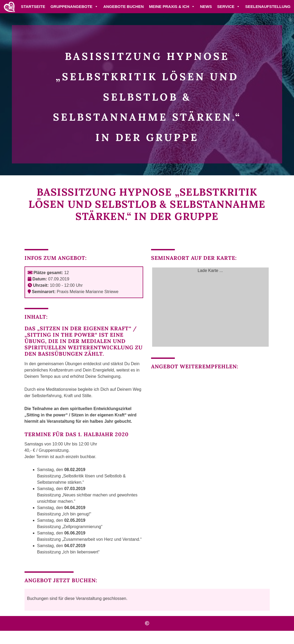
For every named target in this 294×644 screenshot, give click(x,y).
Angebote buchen (124, 6)
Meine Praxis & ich (172, 6)
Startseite (33, 6)
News (206, 6)
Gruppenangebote (74, 6)
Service (229, 6)
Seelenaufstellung (268, 6)
